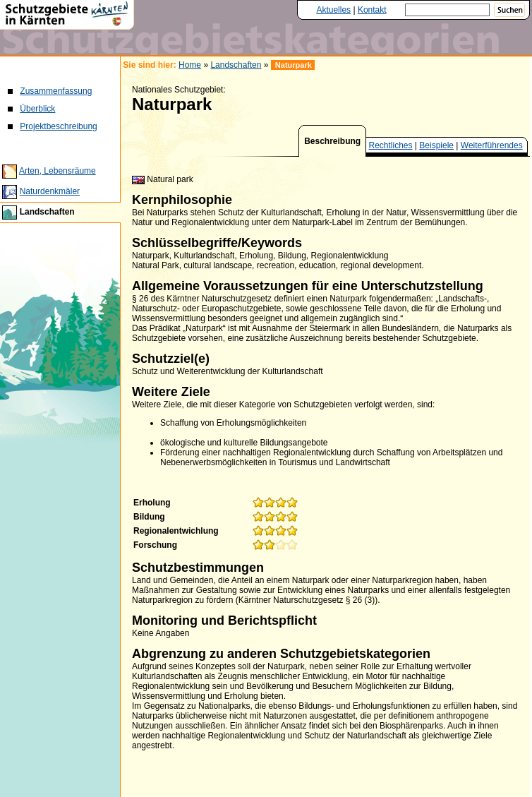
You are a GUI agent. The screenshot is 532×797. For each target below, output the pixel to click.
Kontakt (372, 10)
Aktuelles (333, 10)
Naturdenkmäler (50, 191)
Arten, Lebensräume (58, 171)
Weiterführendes (492, 145)
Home (190, 65)
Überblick (37, 109)
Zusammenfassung (56, 91)
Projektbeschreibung (58, 126)
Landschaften (47, 212)
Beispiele (436, 145)
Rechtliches (391, 145)
